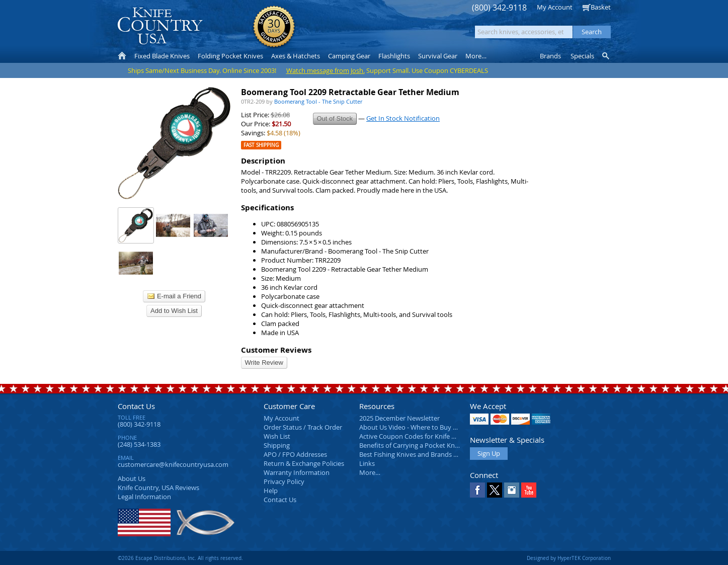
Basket (601, 7)
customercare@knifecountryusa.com (173, 464)
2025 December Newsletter (399, 418)
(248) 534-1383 (139, 444)
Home (122, 56)
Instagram (512, 490)
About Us (132, 478)
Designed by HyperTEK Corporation (569, 558)
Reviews (158, 488)
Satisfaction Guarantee (274, 27)
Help (271, 491)
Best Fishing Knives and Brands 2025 (413, 454)
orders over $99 (330, 30)
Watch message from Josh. (326, 70)
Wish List (277, 436)
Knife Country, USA (160, 26)
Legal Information (144, 497)
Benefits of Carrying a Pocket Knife (411, 445)
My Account (555, 7)
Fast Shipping (261, 145)
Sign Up (489, 453)
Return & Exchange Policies (304, 463)
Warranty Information (297, 472)
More (476, 56)
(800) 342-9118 (499, 8)
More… (370, 472)
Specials (582, 56)
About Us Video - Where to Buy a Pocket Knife (427, 427)
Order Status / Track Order (303, 427)
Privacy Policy (284, 481)
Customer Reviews (276, 350)
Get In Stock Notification (403, 118)
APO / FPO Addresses (295, 454)
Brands (550, 56)
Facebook (477, 490)
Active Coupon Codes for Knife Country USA (424, 436)
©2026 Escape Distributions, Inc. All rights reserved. (180, 558)
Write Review (264, 362)
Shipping (277, 445)
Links (367, 463)
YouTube (529, 490)
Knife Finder (606, 56)
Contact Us (136, 406)
